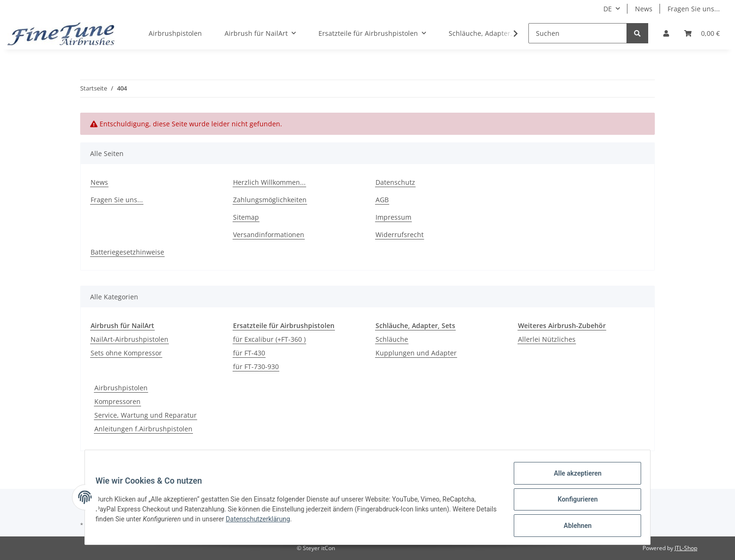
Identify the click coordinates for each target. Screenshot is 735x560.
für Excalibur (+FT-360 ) (269, 339)
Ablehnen (573, 527)
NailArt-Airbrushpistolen (129, 339)
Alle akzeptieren (573, 478)
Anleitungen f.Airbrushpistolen (143, 429)
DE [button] (608, 9)
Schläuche (392, 339)
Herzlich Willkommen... (269, 182)
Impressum (393, 217)
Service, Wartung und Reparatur (146, 415)
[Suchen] (578, 33)
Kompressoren (117, 401)
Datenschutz (395, 182)
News (644, 9)
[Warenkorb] (702, 33)
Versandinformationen (269, 235)
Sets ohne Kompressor (126, 353)
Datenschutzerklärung (284, 522)
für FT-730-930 (256, 366)
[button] (666, 33)
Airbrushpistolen (121, 388)
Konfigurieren (573, 502)
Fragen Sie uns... (694, 9)
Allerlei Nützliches (547, 339)
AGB (382, 200)
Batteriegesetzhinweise (127, 252)
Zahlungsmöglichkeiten (270, 200)
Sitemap (246, 217)
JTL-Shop (686, 548)
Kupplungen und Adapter (416, 353)
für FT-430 (249, 353)
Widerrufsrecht (400, 235)
